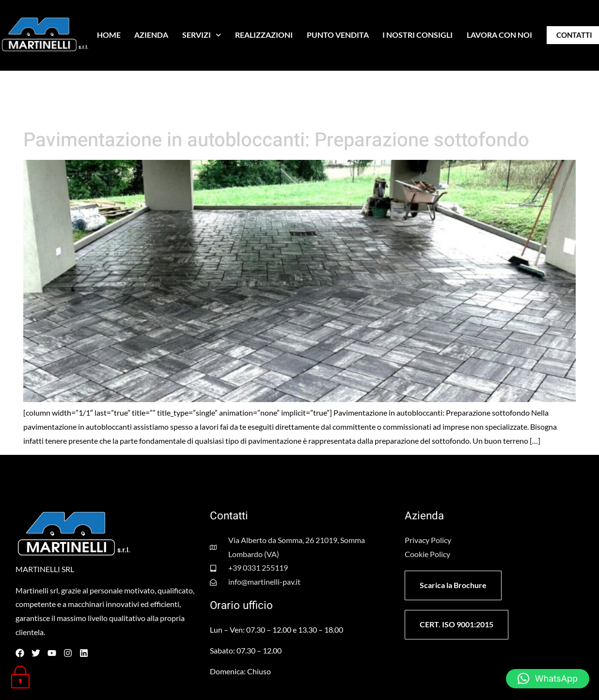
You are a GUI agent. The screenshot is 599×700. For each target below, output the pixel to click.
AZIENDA (151, 35)
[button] (548, 679)
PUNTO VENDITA (338, 35)
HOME (109, 35)
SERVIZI (202, 35)
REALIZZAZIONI (264, 35)
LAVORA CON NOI (499, 35)
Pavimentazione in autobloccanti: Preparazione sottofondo (276, 140)
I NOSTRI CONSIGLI (418, 35)
